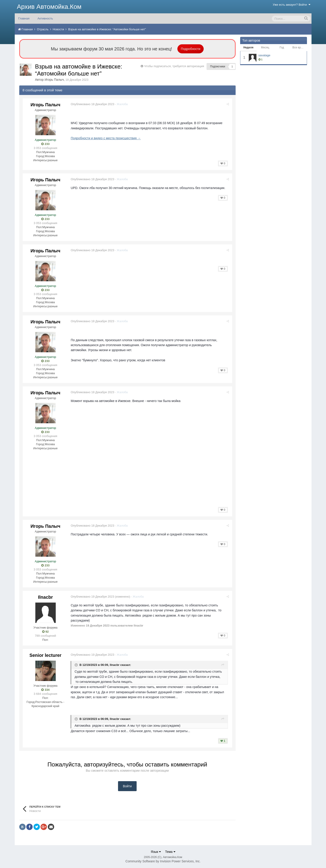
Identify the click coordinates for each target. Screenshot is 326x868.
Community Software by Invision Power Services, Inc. (163, 861)
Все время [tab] (299, 47)
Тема (170, 852)
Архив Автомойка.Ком (49, 7)
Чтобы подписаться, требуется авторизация (174, 66)
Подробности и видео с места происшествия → (107, 138)
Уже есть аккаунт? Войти (292, 5)
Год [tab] (282, 47)
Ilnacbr (46, 597)
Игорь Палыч (54, 80)
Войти (127, 786)
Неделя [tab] (248, 47)
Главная (24, 18)
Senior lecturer (45, 655)
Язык (156, 852)
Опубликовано (93, 104)
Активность (45, 18)
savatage (264, 55)
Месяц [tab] (265, 47)
